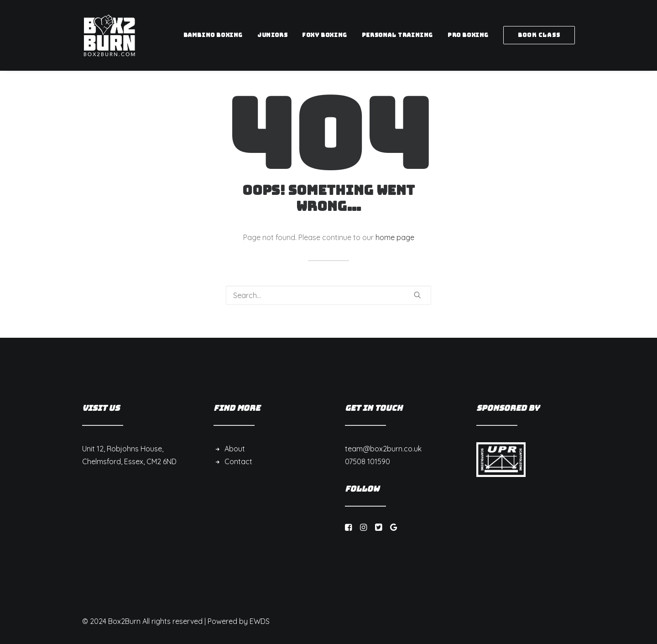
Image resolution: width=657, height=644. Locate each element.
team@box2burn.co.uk (383, 449)
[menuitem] (216, 35)
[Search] (328, 295)
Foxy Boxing (325, 35)
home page (395, 237)
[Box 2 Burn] (109, 35)
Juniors (272, 35)
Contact (238, 461)
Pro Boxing (468, 35)
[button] (417, 295)
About (235, 449)
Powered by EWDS (239, 621)
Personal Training (397, 35)
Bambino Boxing (213, 35)
